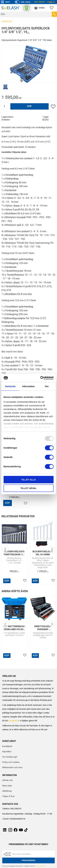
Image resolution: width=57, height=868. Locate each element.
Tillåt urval (28, 488)
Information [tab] (28, 386)
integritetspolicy (40, 866)
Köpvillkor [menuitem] (7, 752)
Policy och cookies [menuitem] (11, 762)
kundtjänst (13, 721)
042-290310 (40, 2)
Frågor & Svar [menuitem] (8, 796)
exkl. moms (26, 2)
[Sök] (54, 14)
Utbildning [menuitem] (7, 791)
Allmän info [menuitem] (8, 780)
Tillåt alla (28, 480)
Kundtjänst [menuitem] (7, 746)
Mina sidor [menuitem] (7, 786)
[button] (53, 8)
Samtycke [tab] (10, 386)
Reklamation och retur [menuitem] (12, 767)
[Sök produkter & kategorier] (26, 14)
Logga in (51, 2)
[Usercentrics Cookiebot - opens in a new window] (41, 378)
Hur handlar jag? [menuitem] (10, 757)
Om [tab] (47, 386)
